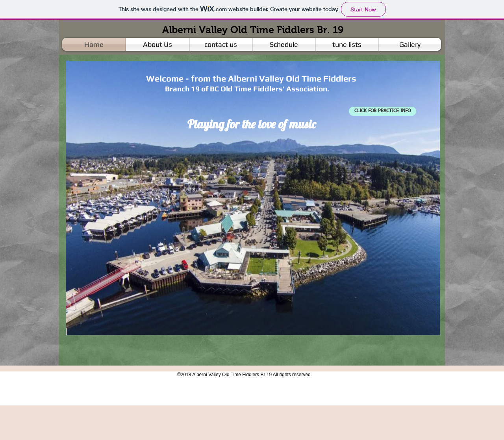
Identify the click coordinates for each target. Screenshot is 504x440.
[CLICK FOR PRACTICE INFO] (383, 111)
